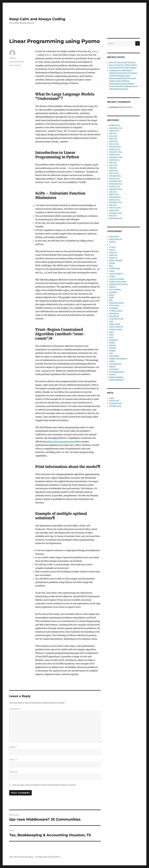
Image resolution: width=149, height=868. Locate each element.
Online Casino (115, 324)
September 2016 (116, 218)
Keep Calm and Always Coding (37, 19)
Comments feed (116, 403)
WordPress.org (115, 406)
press (111, 337)
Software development (118, 359)
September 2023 (116, 189)
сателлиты (114, 369)
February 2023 (115, 197)
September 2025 (116, 128)
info (111, 300)
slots (111, 353)
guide (111, 298)
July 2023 (113, 192)
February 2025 (115, 147)
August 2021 (114, 210)
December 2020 (116, 213)
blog (111, 266)
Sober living (114, 356)
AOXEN (12, 58)
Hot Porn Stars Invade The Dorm (122, 63)
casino (112, 271)
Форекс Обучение (116, 380)
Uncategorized (115, 364)
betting (112, 263)
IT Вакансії (114, 308)
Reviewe (112, 345)
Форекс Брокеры (116, 377)
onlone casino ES (116, 327)
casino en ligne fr (116, 274)
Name (13, 747)
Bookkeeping (114, 268)
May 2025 (113, 139)
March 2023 (114, 194)
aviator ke (113, 255)
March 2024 (114, 173)
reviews (112, 351)
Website (14, 772)
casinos (112, 276)
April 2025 (113, 141)
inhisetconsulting (116, 303)
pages (112, 332)
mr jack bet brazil (116, 319)
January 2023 (114, 200)
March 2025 (114, 144)
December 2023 (115, 181)
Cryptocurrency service (118, 284)
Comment (15, 709)
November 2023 (116, 184)
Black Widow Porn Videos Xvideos (123, 68)
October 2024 (115, 155)
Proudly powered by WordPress (48, 857)
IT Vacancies (114, 306)
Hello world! (127, 107)
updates (112, 367)
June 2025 (113, 136)
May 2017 (113, 216)
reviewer (113, 348)
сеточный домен (116, 372)
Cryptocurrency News (118, 282)
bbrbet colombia (116, 260)
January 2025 (114, 149)
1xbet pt (112, 242)
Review (112, 343)
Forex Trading (15, 65)
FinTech (113, 287)
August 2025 (114, 131)
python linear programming (60, 442)
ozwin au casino (116, 329)
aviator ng (113, 258)
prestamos (113, 340)
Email (13, 760)
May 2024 (113, 168)
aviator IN (113, 252)
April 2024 (113, 171)
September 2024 (116, 157)
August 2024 (114, 160)
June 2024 (113, 165)
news (111, 322)
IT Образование (116, 311)
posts (111, 335)
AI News (112, 247)
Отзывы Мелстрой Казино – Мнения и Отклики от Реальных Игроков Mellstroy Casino (123, 73)
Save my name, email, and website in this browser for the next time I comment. (44, 785)
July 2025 (113, 133)
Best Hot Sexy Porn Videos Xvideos (123, 65)
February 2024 (115, 176)
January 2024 (114, 179)
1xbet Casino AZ (116, 239)
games (112, 295)
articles (112, 250)
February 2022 (115, 208)
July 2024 (113, 163)
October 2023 (114, 187)
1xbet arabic (114, 237)
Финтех (112, 375)
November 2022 (116, 202)
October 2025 (115, 125)
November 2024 (116, 152)
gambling (113, 292)
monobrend (114, 316)
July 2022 (113, 205)
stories (112, 361)
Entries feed (114, 401)
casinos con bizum (117, 279)
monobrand (114, 314)
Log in (112, 398)
